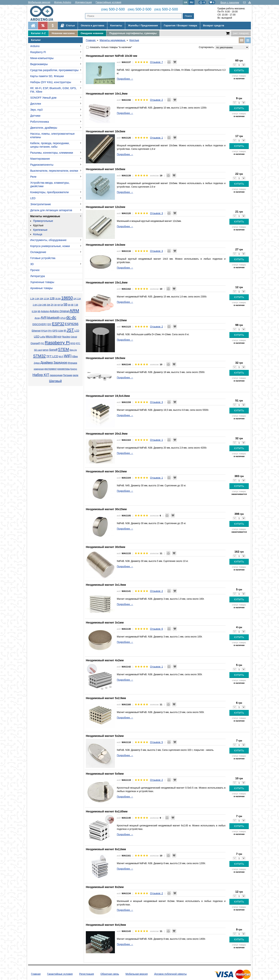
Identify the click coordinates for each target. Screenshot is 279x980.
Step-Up (73, 350)
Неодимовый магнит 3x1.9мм (106, 585)
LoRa (43, 337)
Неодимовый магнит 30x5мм (105, 547)
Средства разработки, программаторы (54, 70)
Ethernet (36, 331)
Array (37, 318)
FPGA (44, 331)
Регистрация (87, 974)
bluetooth (53, 318)
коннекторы (64, 369)
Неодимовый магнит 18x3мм (105, 358)
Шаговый (55, 381)
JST (70, 330)
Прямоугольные (43, 221)
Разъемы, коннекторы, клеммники (52, 153)
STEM (64, 349)
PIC (43, 343)
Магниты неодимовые (45, 216)
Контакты (116, 25)
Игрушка (72, 363)
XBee (75, 357)
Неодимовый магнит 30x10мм (106, 471)
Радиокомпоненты (42, 165)
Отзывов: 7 (156, 62)
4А (59, 305)
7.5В (76, 305)
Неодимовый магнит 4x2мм (105, 660)
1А (75, 299)
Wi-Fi (61, 357)
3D (32, 264)
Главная (36, 974)
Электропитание (41, 204)
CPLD (63, 318)
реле (75, 375)
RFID (73, 343)
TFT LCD (52, 356)
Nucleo (66, 337)
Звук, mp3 (36, 110)
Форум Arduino (63, 2)
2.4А (35, 305)
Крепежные (40, 230)
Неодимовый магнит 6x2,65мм (107, 811)
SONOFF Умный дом (43, 98)
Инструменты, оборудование (48, 240)
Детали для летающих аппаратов (51, 210)
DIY (49, 324)
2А (52, 305)
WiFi (68, 356)
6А (69, 305)
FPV (50, 331)
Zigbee (37, 363)
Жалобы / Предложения (143, 25)
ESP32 (58, 324)
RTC (78, 343)
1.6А (37, 299)
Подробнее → (125, 79)
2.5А (40, 305)
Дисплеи (36, 104)
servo (45, 350)
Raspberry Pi (38, 52)
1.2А (32, 299)
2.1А (79, 299)
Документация (83, 2)
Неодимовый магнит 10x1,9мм (107, 94)
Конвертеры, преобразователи (50, 192)
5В (65, 304)
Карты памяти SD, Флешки (47, 76)
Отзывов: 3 (156, 213)
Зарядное (60, 363)
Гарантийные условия (108, 2)
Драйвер (47, 363)
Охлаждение (38, 252)
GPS (55, 331)
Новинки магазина (63, 33)
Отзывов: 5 (156, 742)
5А (62, 305)
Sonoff (53, 350)
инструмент (51, 369)
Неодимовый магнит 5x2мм (105, 736)
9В (39, 311)
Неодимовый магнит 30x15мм (106, 509)
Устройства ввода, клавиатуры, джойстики (50, 184)
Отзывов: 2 (156, 100)
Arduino (35, 46)
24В (44, 305)
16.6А (58, 299)
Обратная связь (110, 974)
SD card (38, 350)
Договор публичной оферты (170, 974)
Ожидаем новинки (92, 33)
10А (41, 299)
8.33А (34, 311)
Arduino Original (59, 311)
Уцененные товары (42, 282)
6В (72, 305)
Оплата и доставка (93, 25)
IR (65, 331)
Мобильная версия (39, 2)
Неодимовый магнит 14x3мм (105, 245)
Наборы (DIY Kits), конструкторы (51, 82)
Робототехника (40, 122)
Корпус (74, 369)
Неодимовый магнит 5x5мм (105, 774)
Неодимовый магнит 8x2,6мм (106, 849)
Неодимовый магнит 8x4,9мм (106, 925)
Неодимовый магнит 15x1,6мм (107, 282)
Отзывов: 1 (156, 138)
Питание (68, 375)
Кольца (38, 234)
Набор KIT (41, 375)
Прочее (35, 270)
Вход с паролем (230, 2)
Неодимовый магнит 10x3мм (105, 131)
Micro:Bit (51, 337)
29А (48, 305)
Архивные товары (41, 288)
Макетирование (40, 159)
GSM (61, 331)
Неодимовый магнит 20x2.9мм (107, 434)
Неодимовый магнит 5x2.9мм (106, 698)
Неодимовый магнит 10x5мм (105, 169)
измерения (39, 369)
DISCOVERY (40, 324)
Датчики (35, 116)
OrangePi (36, 343)
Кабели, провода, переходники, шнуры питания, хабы (50, 145)
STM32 (39, 356)
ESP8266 (72, 324)
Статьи (68, 26)
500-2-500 (113, 9)
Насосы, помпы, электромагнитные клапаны (52, 135)
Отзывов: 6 (156, 629)
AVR (43, 318)
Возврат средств (214, 25)
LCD (77, 331)
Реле (33, 177)
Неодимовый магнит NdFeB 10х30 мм (112, 56)
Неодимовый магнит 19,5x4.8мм (108, 396)
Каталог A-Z (38, 33)
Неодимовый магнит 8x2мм (105, 887)
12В (52, 298)
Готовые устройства (43, 258)
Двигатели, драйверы (44, 128)
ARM (74, 311)
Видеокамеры (39, 64)
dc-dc (71, 317)
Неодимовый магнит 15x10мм (106, 320)
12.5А (46, 299)
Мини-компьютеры (42, 58)
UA (186, 2)
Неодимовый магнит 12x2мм (105, 207)
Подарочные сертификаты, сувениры (133, 33)
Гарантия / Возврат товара (180, 25)
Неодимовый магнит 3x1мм (105, 623)
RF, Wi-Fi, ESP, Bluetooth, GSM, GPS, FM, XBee (53, 90)
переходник (56, 375)
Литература (37, 276)
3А (55, 305)
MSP (59, 337)
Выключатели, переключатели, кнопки (54, 171)
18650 (67, 298)
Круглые (38, 225)
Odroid (74, 337)
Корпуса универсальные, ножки (50, 246)
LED (33, 198)
